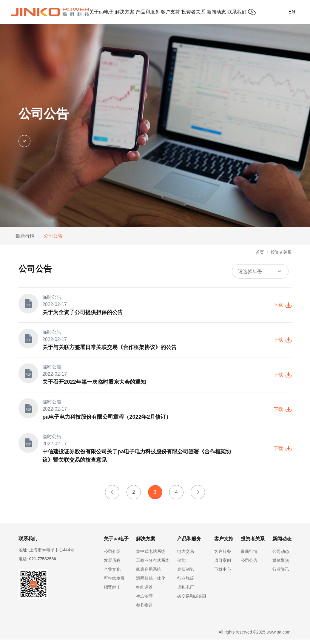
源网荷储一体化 (151, 583)
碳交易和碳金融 (192, 601)
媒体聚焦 (281, 565)
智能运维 (144, 592)
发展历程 (112, 565)
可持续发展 (114, 583)
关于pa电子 (101, 12)
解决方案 (125, 12)
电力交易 (186, 556)
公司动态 (281, 556)
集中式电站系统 (151, 556)
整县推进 (144, 610)
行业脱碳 (186, 583)
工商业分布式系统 (153, 565)
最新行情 (25, 236)
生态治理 (144, 601)
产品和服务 (148, 12)
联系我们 (237, 12)
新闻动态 (216, 12)
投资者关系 (193, 12)
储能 (181, 565)
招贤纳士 (112, 592)
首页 (260, 252)
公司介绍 (112, 556)
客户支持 (170, 12)
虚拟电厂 (186, 592)
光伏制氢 (186, 574)
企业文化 (112, 574)
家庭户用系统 (149, 574)
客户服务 (223, 556)
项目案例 (223, 565)
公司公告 (53, 236)
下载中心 (223, 574)
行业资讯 (281, 574)
